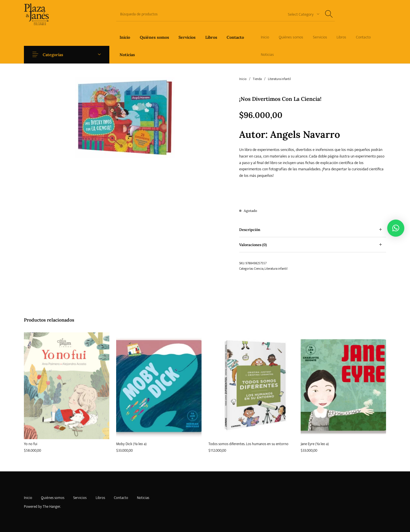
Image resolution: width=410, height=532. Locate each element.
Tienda (257, 79)
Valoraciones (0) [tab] (253, 245)
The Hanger (51, 507)
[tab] (313, 230)
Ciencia (259, 269)
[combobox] (302, 14)
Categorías (55, 55)
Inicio (243, 79)
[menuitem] (125, 37)
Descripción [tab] (250, 230)
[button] (396, 228)
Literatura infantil (279, 79)
